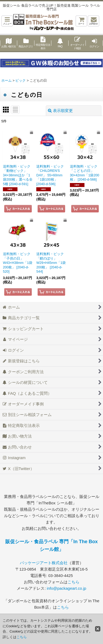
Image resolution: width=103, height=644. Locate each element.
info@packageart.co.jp (67, 588)
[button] (7, 21)
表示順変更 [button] (60, 111)
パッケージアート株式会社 (44, 563)
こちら (73, 582)
